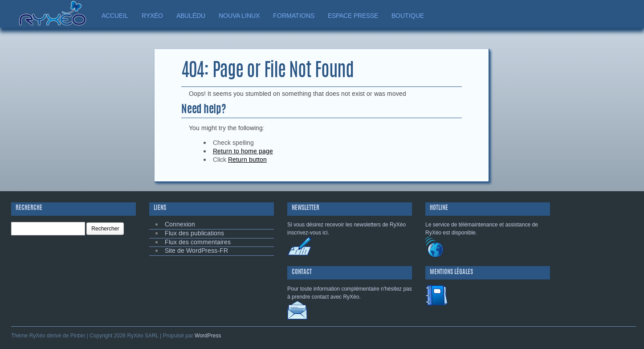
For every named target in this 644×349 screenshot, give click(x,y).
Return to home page (243, 151)
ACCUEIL (115, 16)
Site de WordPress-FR (196, 251)
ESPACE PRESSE (353, 16)
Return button (247, 160)
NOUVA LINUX (239, 16)
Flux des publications (194, 233)
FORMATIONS (294, 16)
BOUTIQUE (408, 16)
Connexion (180, 224)
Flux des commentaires (198, 242)
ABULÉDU (191, 16)
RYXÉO (152, 16)
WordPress (208, 336)
